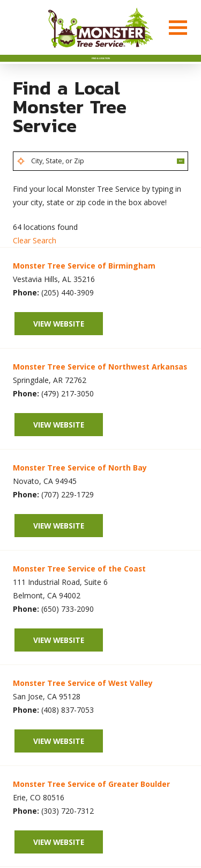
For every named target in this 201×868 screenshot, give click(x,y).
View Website (59, 348)
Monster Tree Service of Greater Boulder (91, 809)
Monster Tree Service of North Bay (80, 492)
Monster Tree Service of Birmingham (84, 290)
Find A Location (101, 66)
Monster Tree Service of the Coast (79, 593)
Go (172, 181)
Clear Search (35, 265)
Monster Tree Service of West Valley (83, 708)
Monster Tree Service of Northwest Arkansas (100, 391)
